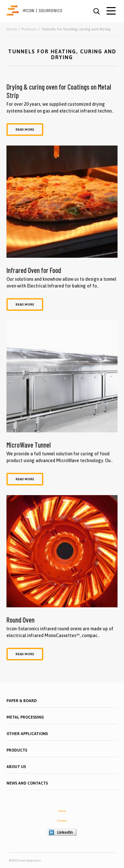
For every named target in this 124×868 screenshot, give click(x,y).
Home (62, 811)
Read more (25, 130)
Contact (62, 821)
